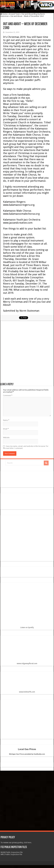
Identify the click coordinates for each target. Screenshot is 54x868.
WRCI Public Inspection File (11, 854)
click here (27, 843)
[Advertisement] (27, 353)
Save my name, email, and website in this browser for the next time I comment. (26, 447)
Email (6, 429)
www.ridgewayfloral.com (27, 651)
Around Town (14, 14)
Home (4, 14)
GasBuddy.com (39, 754)
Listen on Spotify (27, 607)
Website (6, 437)
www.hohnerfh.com (27, 692)
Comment (8, 395)
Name (6, 420)
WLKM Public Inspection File (12, 852)
